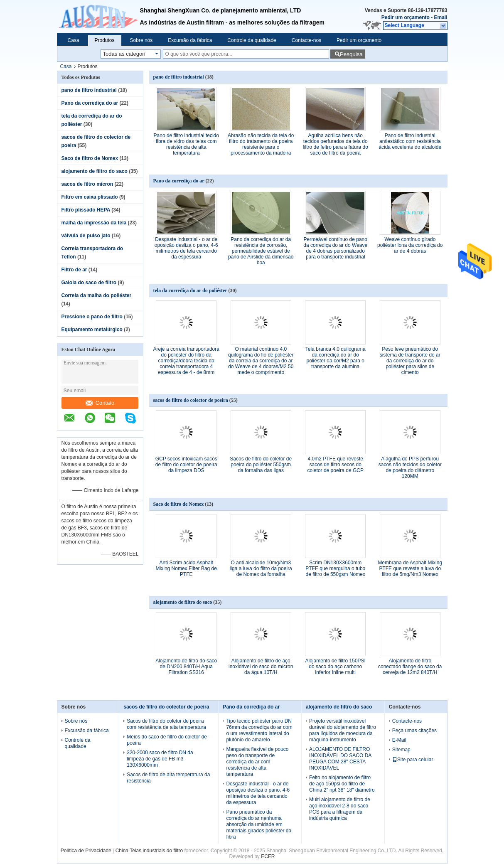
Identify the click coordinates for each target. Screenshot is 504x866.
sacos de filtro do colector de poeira (191, 400)
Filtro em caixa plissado (90, 197)
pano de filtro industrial (89, 90)
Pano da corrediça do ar (90, 103)
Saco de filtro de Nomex (90, 158)
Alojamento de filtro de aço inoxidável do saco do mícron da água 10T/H (261, 667)
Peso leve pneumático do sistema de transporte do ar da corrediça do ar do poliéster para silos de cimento (410, 361)
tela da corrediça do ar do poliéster (190, 290)
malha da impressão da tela (94, 223)
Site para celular (413, 760)
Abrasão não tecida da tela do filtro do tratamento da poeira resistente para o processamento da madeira (261, 144)
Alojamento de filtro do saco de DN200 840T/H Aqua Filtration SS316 (186, 667)
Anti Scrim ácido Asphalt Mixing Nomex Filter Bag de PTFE (186, 568)
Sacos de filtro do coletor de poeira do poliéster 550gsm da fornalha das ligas (261, 465)
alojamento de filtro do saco (95, 171)
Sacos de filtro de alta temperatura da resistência (168, 778)
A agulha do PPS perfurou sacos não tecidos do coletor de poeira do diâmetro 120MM (410, 467)
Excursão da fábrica (190, 40)
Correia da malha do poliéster (97, 295)
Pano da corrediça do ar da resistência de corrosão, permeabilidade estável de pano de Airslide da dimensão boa (261, 251)
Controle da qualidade (252, 40)
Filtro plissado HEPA (86, 210)
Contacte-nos (306, 40)
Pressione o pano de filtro (92, 317)
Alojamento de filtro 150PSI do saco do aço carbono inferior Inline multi (336, 667)
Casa (74, 40)
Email (440, 17)
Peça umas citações (414, 731)
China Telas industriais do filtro (149, 851)
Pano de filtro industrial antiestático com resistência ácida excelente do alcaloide (410, 141)
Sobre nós (141, 40)
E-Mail (399, 740)
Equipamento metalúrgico (92, 330)
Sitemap (401, 750)
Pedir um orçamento (406, 17)
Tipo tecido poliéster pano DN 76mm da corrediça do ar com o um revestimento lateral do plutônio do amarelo (259, 730)
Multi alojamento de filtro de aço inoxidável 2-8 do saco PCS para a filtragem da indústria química (340, 809)
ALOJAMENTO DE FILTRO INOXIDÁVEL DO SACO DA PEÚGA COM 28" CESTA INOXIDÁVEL (340, 759)
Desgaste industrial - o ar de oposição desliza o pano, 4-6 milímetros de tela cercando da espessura (186, 248)
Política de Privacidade (86, 851)
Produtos (105, 40)
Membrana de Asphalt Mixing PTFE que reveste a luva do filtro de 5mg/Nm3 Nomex (410, 568)
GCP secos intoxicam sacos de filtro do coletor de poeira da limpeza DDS (186, 465)
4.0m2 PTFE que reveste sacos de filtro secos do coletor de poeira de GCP (336, 465)
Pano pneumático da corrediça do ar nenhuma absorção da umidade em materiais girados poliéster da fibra (259, 824)
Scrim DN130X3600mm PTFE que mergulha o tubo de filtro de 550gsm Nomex (335, 568)
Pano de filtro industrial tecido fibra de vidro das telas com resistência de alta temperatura (186, 144)
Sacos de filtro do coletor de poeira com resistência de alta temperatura (166, 724)
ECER (268, 856)
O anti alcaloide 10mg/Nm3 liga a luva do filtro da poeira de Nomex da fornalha (261, 568)
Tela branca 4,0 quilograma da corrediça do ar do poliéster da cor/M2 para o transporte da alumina (336, 358)
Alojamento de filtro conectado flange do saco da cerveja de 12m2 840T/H (410, 667)
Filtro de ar (74, 270)
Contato (100, 403)
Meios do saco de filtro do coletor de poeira (167, 740)
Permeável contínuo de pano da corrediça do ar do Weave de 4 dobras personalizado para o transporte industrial (335, 248)
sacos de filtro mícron (87, 184)
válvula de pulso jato (86, 236)
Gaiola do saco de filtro (89, 283)
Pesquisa (351, 54)
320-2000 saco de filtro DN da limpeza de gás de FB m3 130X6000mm (160, 759)
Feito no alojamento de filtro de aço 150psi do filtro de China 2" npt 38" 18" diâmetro (342, 784)
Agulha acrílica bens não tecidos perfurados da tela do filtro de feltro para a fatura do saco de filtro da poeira (336, 144)
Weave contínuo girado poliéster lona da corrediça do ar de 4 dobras (410, 245)
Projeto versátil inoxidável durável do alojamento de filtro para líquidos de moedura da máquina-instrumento (343, 730)
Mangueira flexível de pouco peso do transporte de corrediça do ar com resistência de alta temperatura (257, 762)
